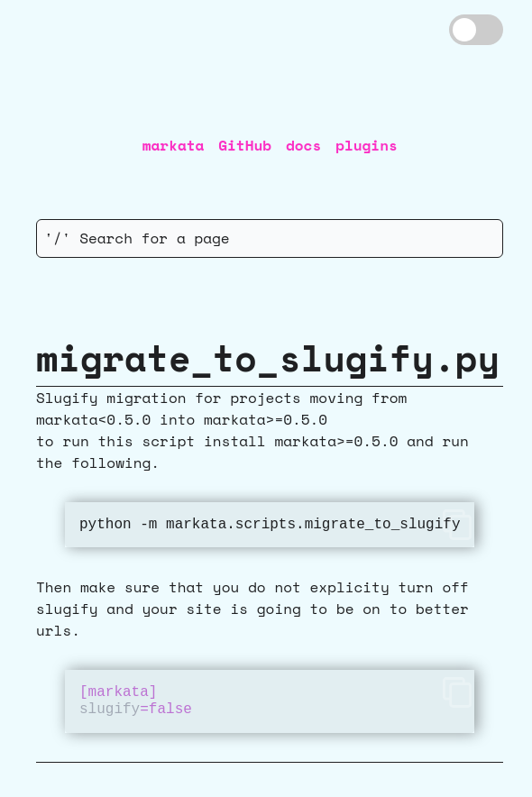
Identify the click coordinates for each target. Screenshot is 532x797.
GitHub (245, 145)
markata (174, 145)
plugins (367, 145)
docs (303, 145)
